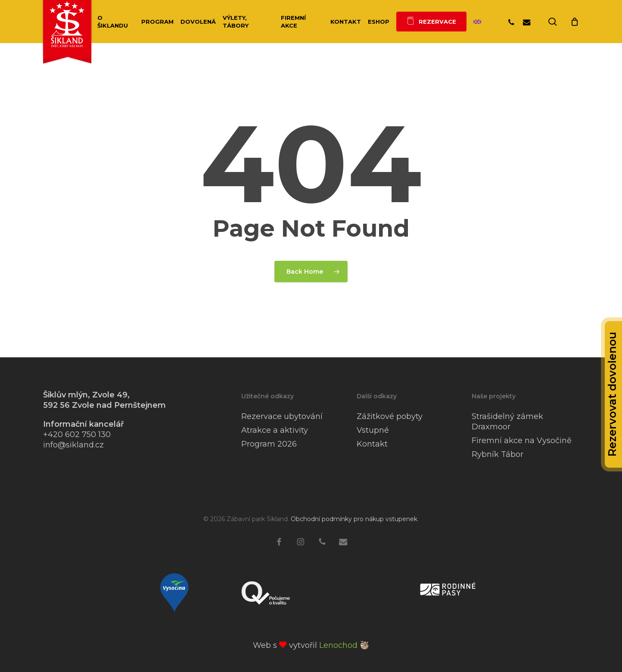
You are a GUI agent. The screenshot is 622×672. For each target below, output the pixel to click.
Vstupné (373, 430)
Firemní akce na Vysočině (522, 441)
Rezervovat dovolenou (612, 395)
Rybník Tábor (498, 454)
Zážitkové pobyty (390, 416)
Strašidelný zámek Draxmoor (507, 422)
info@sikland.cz (73, 445)
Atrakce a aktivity (275, 430)
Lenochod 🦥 (344, 645)
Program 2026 (269, 444)
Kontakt (372, 444)
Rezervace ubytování (282, 416)
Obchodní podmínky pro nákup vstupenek (354, 519)
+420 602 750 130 (77, 434)
